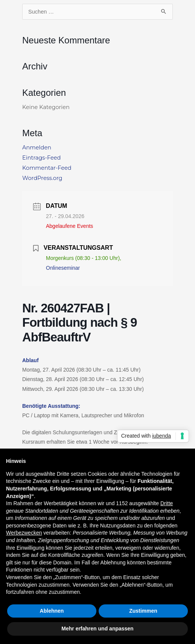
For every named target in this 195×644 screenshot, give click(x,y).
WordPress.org (42, 178)
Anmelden (37, 148)
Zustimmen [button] (143, 611)
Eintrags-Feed (41, 158)
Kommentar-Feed (47, 168)
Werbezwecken (24, 533)
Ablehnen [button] (52, 611)
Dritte (167, 503)
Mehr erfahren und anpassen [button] (97, 629)
